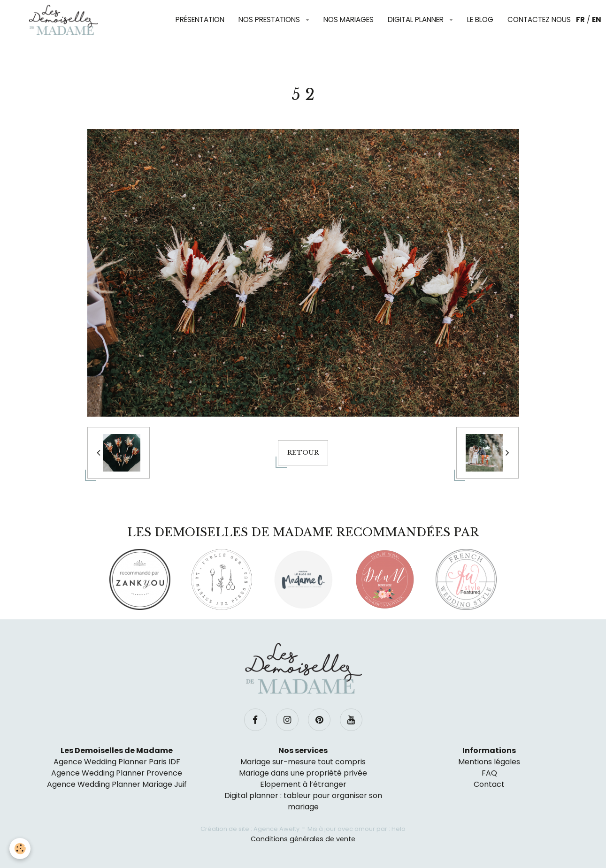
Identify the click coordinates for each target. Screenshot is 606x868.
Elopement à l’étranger (303, 784)
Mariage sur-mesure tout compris (303, 762)
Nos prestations (270, 19)
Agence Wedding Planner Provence (117, 773)
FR (580, 19)
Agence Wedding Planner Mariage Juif (117, 784)
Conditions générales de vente (303, 839)
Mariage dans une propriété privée (303, 773)
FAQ (489, 773)
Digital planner (417, 19)
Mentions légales (489, 762)
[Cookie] (20, 849)
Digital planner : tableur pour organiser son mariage (303, 801)
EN (597, 19)
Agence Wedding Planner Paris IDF (117, 762)
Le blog (480, 19)
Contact (489, 784)
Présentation (200, 19)
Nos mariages (349, 19)
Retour (303, 453)
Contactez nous (539, 19)
